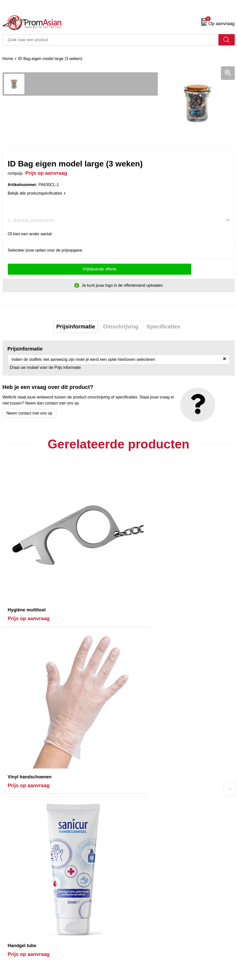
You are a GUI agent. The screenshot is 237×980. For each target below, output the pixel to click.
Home (8, 59)
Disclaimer (130, 908)
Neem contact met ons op (29, 413)
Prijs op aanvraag (29, 588)
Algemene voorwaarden (142, 885)
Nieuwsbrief (131, 816)
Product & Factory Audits (25, 893)
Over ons (129, 808)
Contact (9, 885)
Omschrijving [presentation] (121, 327)
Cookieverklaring (136, 893)
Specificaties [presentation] (163, 327)
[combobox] (111, 40)
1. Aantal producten (31, 220)
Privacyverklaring (136, 901)
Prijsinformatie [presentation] (76, 327)
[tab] (76, 327)
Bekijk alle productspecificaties (37, 193)
